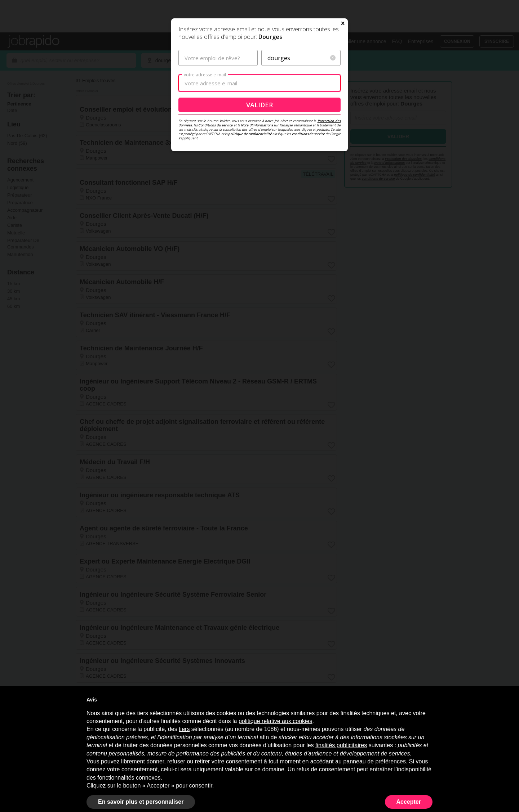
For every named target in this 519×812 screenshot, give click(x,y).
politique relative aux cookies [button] (276, 721)
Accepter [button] (409, 802)
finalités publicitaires (341, 745)
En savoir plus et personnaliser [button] (141, 802)
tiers (184, 729)
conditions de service (308, 198)
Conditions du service (215, 190)
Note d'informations (257, 190)
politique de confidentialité (250, 198)
